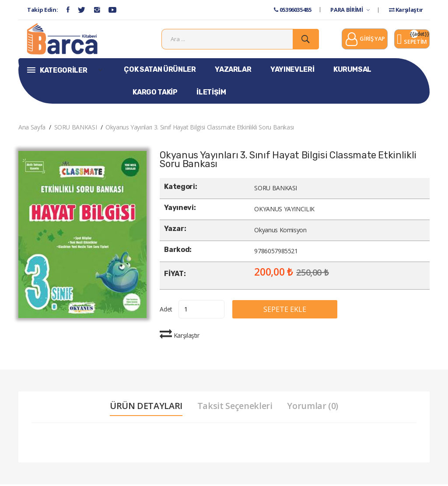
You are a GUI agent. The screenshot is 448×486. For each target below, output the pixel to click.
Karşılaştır (406, 10)
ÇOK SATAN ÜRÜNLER (160, 71)
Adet (166, 311)
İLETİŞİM (211, 94)
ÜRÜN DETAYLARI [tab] (146, 408)
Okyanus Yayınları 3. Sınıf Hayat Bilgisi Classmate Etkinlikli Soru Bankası (200, 129)
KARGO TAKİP (155, 94)
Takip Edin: (42, 10)
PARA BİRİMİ (350, 10)
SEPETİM (412, 41)
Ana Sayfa (32, 129)
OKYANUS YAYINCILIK (284, 211)
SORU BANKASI (76, 129)
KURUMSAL (352, 71)
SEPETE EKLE (288, 311)
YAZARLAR (233, 71)
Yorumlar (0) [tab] (313, 408)
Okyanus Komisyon (280, 232)
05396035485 (292, 10)
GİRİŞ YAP (365, 41)
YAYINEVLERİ (292, 71)
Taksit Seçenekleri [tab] (235, 408)
